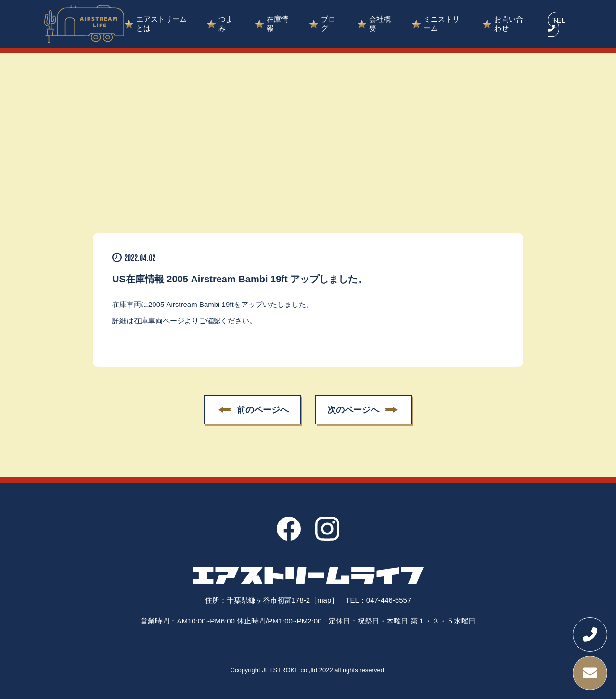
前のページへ (262, 410)
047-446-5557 (389, 600)
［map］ (324, 600)
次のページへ (354, 410)
